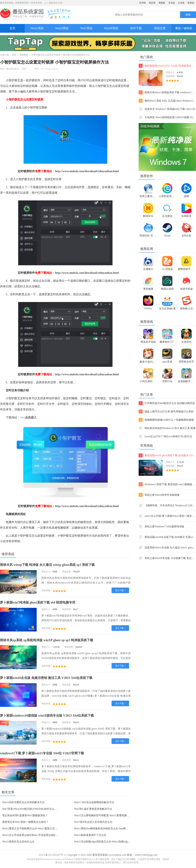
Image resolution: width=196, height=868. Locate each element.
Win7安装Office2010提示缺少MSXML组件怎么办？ (31, 809)
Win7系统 (86, 28)
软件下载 (136, 28)
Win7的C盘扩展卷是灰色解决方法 (93, 809)
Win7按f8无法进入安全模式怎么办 (93, 822)
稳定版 (152, 3)
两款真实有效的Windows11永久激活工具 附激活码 (167, 428)
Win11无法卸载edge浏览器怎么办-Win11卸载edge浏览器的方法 (109, 842)
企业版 (181, 3)
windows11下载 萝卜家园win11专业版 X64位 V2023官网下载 (42, 753)
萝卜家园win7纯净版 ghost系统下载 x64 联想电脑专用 (38, 602)
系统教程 (24, 55)
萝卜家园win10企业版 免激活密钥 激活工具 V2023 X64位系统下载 (46, 678)
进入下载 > (120, 590)
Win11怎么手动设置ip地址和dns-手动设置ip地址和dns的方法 (36, 835)
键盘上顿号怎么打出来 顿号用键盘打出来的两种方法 (166, 411)
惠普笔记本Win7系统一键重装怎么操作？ (25, 822)
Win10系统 (62, 28)
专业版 (172, 3)
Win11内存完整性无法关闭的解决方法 (23, 802)
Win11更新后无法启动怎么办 (18, 842)
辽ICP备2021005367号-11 (53, 855)
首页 (12, 28)
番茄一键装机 (185, 27)
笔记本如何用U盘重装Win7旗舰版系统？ (25, 815)
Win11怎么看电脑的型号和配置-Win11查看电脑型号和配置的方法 (111, 815)
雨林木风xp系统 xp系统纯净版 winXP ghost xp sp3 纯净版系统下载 (47, 640)
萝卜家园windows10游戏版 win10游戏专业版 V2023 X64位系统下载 (47, 715)
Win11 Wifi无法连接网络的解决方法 (94, 802)
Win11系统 (37, 28)
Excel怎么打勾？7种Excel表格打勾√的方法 (165, 436)
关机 (49, 528)
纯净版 (142, 3)
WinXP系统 (111, 28)
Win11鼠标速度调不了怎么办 (90, 835)
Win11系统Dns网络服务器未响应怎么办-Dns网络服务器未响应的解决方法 (115, 828)
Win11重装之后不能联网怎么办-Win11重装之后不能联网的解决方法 (40, 828)
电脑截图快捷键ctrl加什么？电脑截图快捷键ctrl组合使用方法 (166, 420)
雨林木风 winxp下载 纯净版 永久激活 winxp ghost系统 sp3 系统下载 (47, 565)
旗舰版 (162, 3)
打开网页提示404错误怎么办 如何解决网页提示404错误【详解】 (167, 403)
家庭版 (191, 3)
